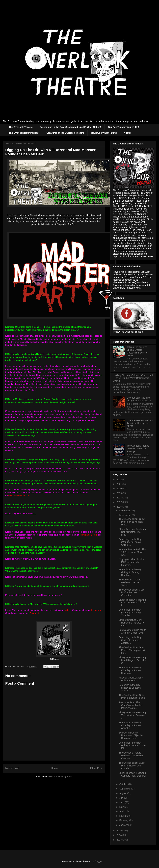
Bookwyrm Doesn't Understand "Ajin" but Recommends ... (131, 735)
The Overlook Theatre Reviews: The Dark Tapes (130, 582)
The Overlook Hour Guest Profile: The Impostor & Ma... (132, 650)
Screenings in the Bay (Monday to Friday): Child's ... (130, 542)
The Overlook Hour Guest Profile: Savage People (132, 696)
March (123, 816)
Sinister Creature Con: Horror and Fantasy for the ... (132, 623)
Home (54, 768)
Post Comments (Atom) (60, 777)
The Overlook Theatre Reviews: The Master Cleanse (131, 756)
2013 (119, 840)
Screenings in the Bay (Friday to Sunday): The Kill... (132, 746)
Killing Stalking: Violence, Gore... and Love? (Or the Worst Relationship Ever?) (133, 378)
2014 (119, 835)
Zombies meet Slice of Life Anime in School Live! (132, 631)
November (125, 515)
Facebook (35, 613)
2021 (119, 484)
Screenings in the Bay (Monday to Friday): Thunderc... (130, 613)
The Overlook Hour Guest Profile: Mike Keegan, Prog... (132, 522)
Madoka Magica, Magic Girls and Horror (131, 679)
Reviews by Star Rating (104, 133)
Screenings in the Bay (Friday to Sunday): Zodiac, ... (130, 640)
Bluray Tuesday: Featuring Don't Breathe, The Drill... (132, 532)
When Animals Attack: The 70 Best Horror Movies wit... (132, 552)
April (122, 811)
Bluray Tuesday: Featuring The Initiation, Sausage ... (132, 715)
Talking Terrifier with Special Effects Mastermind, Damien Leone (137, 351)
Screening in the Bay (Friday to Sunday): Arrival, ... (130, 688)
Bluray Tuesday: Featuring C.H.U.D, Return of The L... (132, 603)
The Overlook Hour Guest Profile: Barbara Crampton (132, 593)
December (125, 511)
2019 (119, 493)
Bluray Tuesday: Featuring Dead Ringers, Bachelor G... (132, 660)
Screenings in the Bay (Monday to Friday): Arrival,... (130, 725)
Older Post (96, 768)
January (124, 825)
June (122, 802)
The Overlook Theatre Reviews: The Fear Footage (138, 449)
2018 (119, 498)
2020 (119, 488)
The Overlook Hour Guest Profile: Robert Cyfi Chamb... (132, 766)
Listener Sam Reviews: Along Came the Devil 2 (139, 399)
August (123, 793)
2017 (119, 502)
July (122, 798)
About (127, 133)
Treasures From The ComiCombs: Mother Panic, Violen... (131, 705)
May (122, 807)
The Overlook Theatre (21, 127)
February (124, 820)
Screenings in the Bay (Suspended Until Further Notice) (70, 127)
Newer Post (12, 768)
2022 (119, 480)
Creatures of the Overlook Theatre (65, 133)
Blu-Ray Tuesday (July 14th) (123, 127)
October (124, 784)
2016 (119, 507)
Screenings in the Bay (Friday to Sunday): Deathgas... (130, 572)
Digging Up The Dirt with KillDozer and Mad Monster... (131, 562)
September (125, 789)
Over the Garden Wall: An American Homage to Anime (140, 423)
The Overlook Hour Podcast (24, 133)
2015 (119, 831)
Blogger (98, 861)
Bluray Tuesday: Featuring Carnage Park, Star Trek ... (132, 776)
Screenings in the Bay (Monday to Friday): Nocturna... (130, 670)
